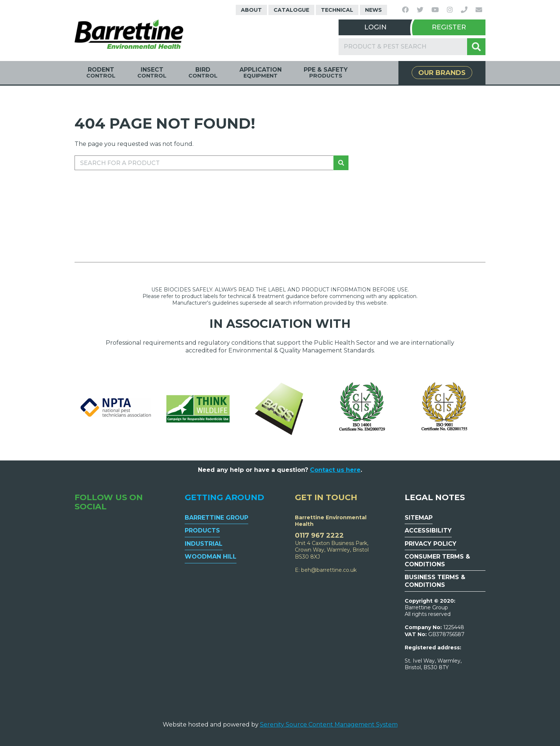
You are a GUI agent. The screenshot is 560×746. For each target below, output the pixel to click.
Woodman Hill (211, 557)
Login (375, 27)
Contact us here (335, 470)
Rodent (101, 73)
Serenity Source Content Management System (329, 725)
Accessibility (428, 530)
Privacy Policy (431, 544)
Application (261, 73)
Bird (203, 73)
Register (449, 27)
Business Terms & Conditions (435, 581)
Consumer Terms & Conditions (437, 560)
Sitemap (419, 518)
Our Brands (442, 73)
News (373, 10)
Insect (152, 73)
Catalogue (291, 10)
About (251, 10)
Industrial (204, 544)
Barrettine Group (216, 518)
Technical (337, 10)
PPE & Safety (326, 73)
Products (202, 530)
